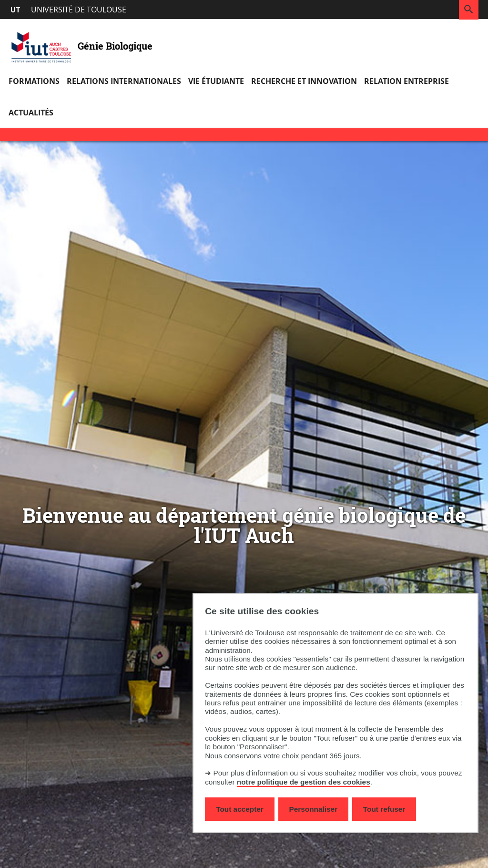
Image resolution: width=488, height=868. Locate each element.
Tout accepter (240, 809)
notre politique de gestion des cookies (304, 782)
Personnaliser (314, 809)
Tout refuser (384, 809)
